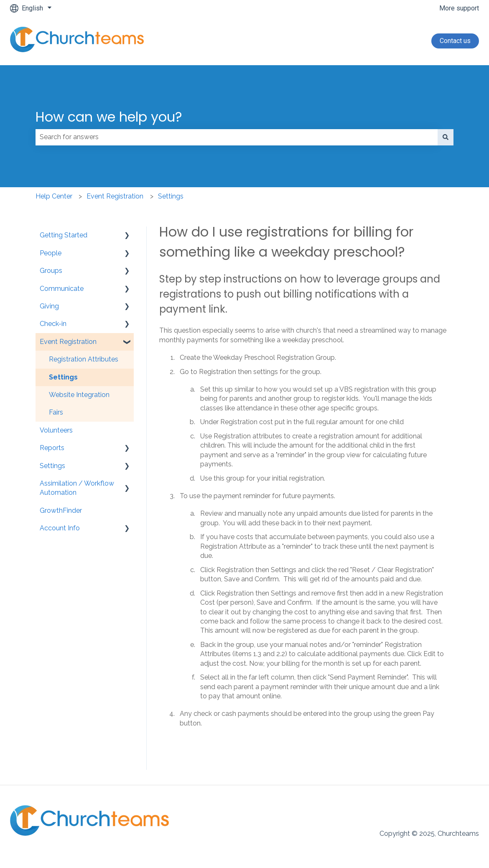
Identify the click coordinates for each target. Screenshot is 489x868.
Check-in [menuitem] (53, 324)
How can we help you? (109, 117)
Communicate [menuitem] (62, 289)
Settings (171, 196)
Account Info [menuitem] (60, 528)
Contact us (455, 41)
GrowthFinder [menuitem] (61, 510)
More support (459, 8)
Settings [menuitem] (63, 377)
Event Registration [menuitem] (68, 342)
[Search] (446, 137)
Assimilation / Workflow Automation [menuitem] (77, 488)
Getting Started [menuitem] (64, 235)
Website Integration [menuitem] (79, 395)
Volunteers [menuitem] (56, 430)
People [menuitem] (51, 253)
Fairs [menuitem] (56, 412)
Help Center (54, 196)
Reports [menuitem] (52, 448)
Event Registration (115, 196)
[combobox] (237, 137)
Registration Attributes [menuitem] (84, 359)
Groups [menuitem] (51, 271)
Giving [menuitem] (49, 306)
